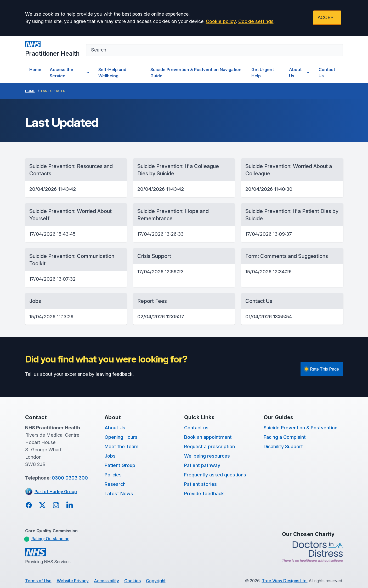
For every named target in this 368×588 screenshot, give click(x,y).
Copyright (156, 581)
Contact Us (327, 73)
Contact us (196, 428)
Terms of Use (38, 581)
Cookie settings (256, 21)
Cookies (132, 581)
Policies (113, 475)
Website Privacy (73, 581)
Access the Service (70, 73)
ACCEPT (327, 17)
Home (35, 70)
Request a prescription (210, 446)
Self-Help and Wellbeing (112, 73)
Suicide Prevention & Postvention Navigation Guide (196, 73)
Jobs (110, 456)
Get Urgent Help (263, 73)
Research (115, 484)
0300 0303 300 (70, 478)
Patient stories (200, 484)
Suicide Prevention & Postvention (301, 428)
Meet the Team (121, 446)
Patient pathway (202, 465)
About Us (300, 73)
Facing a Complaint (285, 437)
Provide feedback (204, 494)
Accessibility (106, 581)
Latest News (119, 494)
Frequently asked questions (215, 475)
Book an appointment (208, 437)
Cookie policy (221, 21)
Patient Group (120, 465)
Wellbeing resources (207, 456)
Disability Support (283, 446)
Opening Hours (121, 437)
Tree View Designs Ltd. (285, 581)
